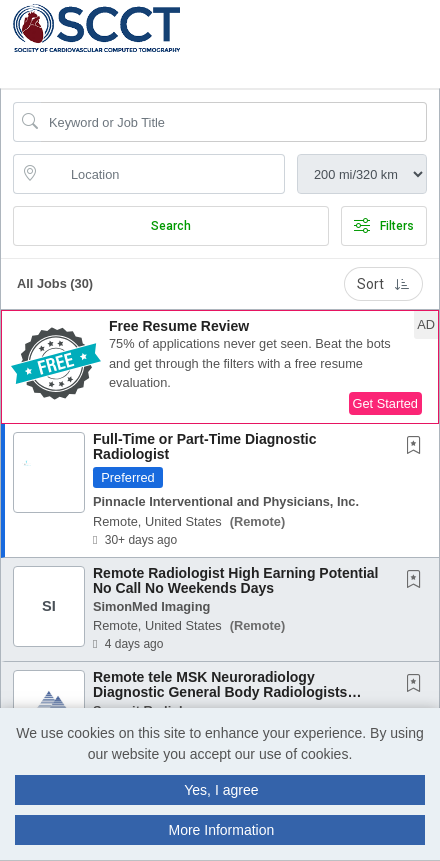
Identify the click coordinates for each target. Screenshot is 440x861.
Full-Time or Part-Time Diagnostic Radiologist (205, 446)
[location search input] (163, 174)
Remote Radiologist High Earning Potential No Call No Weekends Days (235, 580)
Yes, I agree (221, 790)
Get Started (385, 403)
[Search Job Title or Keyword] (234, 122)
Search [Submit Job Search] (171, 226)
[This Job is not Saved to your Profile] (418, 447)
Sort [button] (383, 284)
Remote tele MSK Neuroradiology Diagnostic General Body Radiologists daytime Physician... (220, 692)
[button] (433, 39)
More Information (221, 830)
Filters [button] (384, 226)
